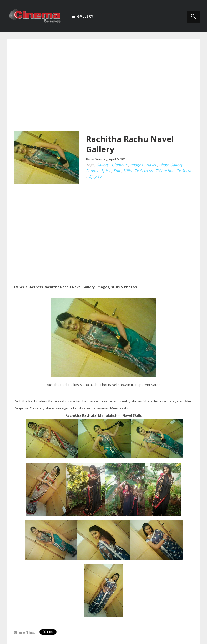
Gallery (82, 16)
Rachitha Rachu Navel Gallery (130, 144)
